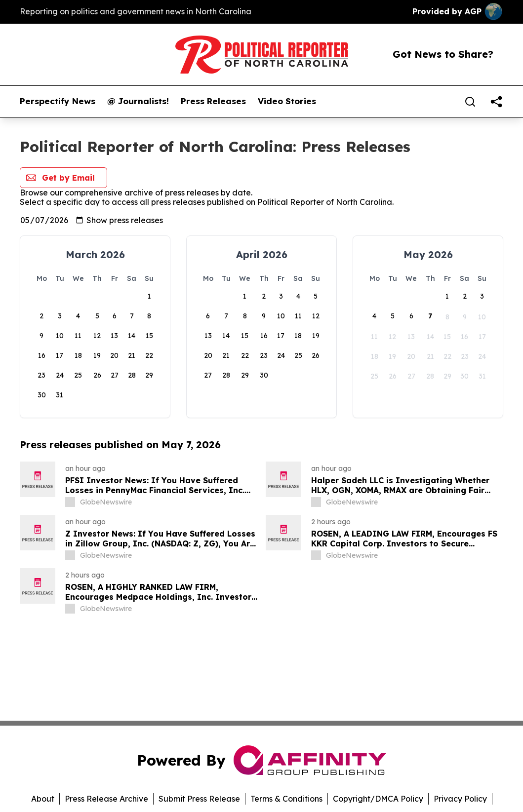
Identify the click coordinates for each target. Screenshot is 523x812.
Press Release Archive (106, 799)
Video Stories (287, 101)
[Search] (470, 102)
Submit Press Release (199, 799)
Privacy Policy (460, 799)
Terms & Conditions (286, 799)
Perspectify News (58, 101)
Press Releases (213, 101)
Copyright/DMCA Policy (378, 799)
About (43, 799)
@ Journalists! (138, 101)
